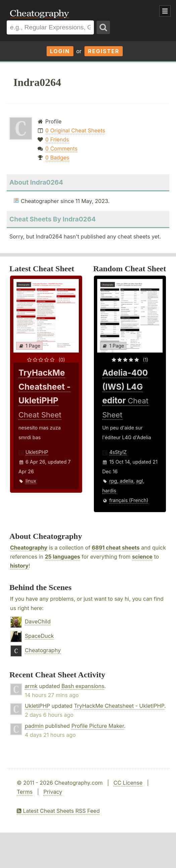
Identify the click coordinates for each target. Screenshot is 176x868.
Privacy (53, 792)
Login (60, 51)
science (142, 557)
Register (104, 51)
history (19, 566)
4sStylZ (118, 452)
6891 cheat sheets (116, 548)
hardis (109, 491)
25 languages (63, 557)
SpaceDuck (39, 636)
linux (31, 481)
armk (31, 686)
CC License (128, 783)
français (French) (129, 500)
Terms (25, 792)
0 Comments (61, 149)
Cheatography (29, 548)
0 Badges (57, 158)
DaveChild (38, 621)
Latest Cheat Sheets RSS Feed (58, 811)
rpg (113, 481)
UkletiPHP (37, 452)
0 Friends (57, 139)
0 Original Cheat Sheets (75, 130)
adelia (126, 481)
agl (139, 481)
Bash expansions (83, 686)
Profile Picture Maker (98, 726)
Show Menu (165, 11)
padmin (34, 726)
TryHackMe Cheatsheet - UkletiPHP (119, 706)
